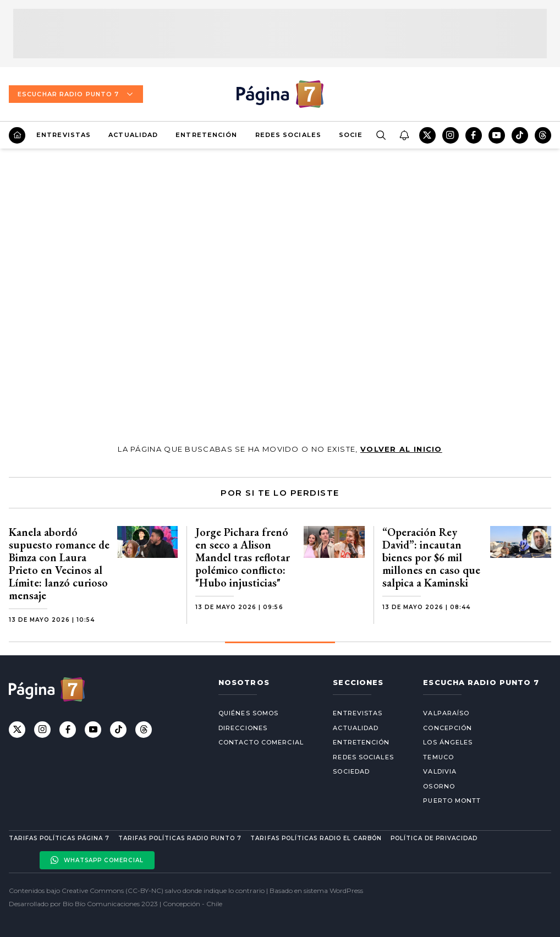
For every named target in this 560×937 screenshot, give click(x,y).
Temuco (438, 757)
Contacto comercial (261, 742)
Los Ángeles (448, 742)
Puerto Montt (452, 801)
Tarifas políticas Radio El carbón (316, 838)
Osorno (439, 786)
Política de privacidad (434, 838)
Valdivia (440, 771)
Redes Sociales (288, 135)
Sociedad (359, 135)
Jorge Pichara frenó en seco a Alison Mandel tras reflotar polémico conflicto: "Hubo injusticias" (243, 557)
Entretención (206, 135)
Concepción (448, 728)
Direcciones (243, 728)
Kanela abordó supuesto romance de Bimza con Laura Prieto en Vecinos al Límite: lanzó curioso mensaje (59, 564)
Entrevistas (64, 135)
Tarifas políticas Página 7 (59, 838)
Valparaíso (446, 713)
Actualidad (133, 135)
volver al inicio (401, 449)
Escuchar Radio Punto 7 (76, 94)
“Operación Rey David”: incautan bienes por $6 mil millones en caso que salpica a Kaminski (431, 557)
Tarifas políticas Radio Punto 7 (180, 838)
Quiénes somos (248, 713)
